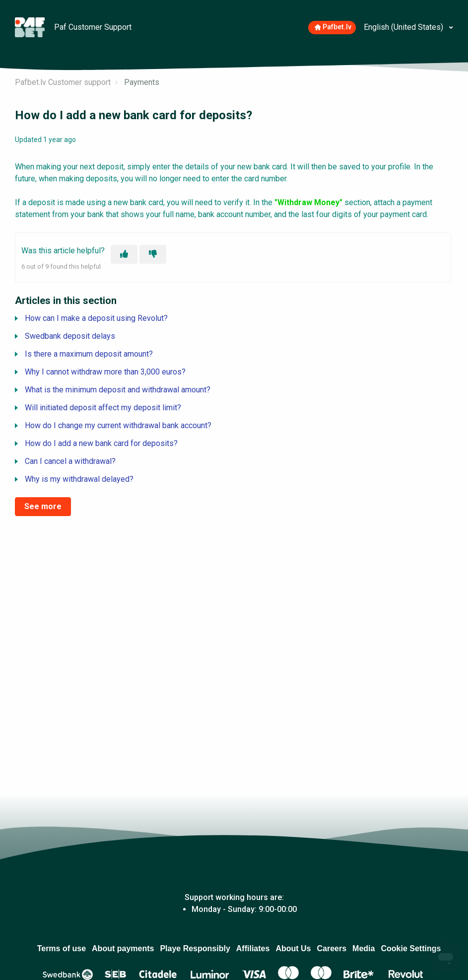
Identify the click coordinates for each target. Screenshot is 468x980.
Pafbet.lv (333, 27)
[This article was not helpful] (153, 254)
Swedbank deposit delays (70, 336)
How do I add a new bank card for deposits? (101, 443)
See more (43, 506)
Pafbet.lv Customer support (63, 82)
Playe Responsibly (195, 948)
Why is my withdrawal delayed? (79, 479)
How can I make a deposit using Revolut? (96, 318)
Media (364, 948)
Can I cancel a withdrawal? (70, 461)
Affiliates (253, 948)
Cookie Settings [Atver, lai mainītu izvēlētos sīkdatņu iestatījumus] (411, 948)
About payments (123, 948)
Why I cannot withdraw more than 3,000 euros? (105, 372)
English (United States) (404, 27)
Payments (142, 82)
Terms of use (62, 948)
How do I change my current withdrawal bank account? (118, 425)
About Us (293, 948)
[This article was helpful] (124, 254)
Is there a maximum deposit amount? (89, 354)
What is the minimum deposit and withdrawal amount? (118, 390)
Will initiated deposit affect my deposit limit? (103, 408)
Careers (332, 948)
